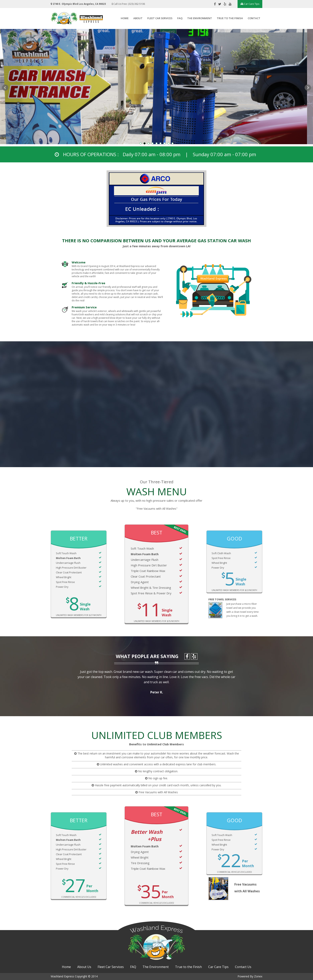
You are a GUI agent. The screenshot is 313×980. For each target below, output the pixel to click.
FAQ (180, 18)
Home (125, 18)
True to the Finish (230, 18)
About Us (84, 967)
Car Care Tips (250, 4)
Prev (5, 88)
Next (308, 88)
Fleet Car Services (160, 18)
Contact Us (243, 967)
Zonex (258, 976)
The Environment (200, 18)
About (138, 18)
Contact (254, 18)
